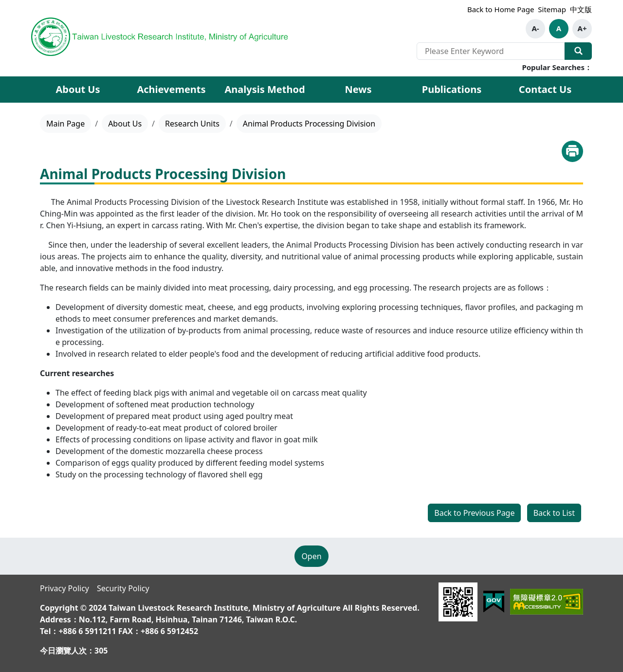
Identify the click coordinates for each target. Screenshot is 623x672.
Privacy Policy (64, 588)
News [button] (358, 89)
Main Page (65, 124)
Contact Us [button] (545, 89)
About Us (125, 124)
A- (535, 28)
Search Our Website (578, 51)
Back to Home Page (501, 9)
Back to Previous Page (474, 513)
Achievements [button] (171, 89)
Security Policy (123, 588)
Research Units (192, 124)
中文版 (581, 9)
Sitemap (552, 9)
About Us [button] (78, 89)
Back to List (554, 513)
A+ (582, 28)
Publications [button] (452, 89)
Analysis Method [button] (265, 89)
